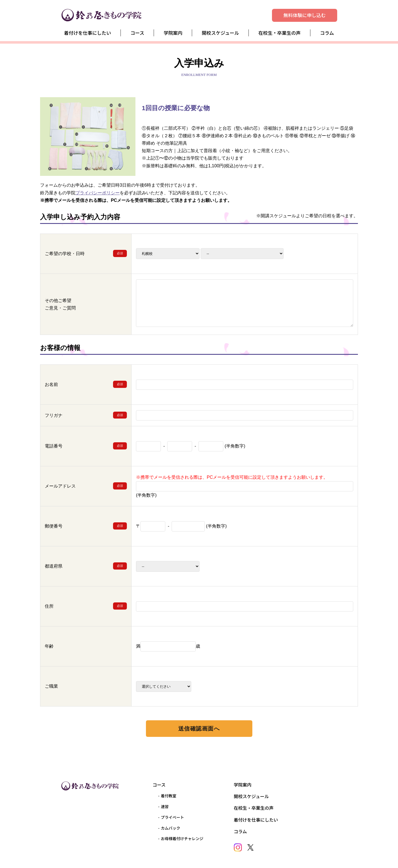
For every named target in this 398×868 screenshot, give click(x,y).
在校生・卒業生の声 (280, 33)
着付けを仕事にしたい (88, 33)
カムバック (171, 828)
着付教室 (169, 796)
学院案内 (173, 33)
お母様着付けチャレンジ (182, 838)
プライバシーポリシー (98, 193)
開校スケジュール (220, 33)
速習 (165, 806)
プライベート (172, 817)
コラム (327, 33)
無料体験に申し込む (305, 15)
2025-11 (242, 254)
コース (137, 33)
